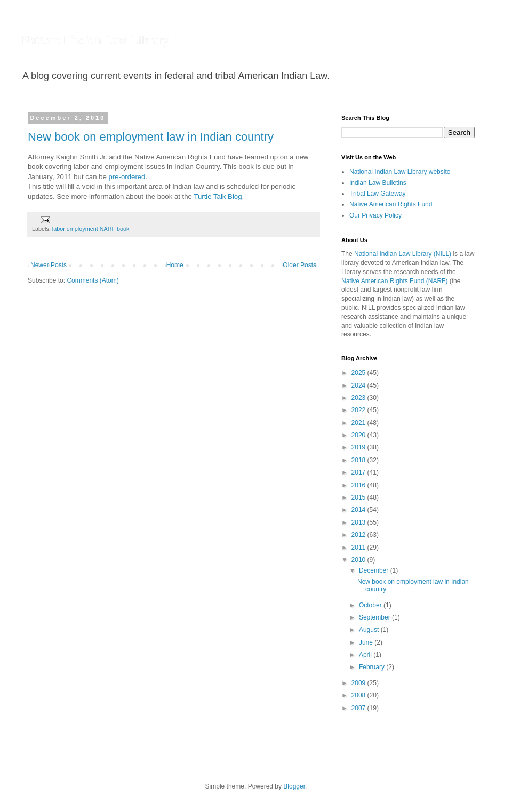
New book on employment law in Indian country (151, 137)
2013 (359, 522)
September (375, 617)
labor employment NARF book (91, 229)
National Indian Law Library (95, 40)
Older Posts (299, 265)
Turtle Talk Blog (218, 196)
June (367, 642)
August (370, 630)
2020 (359, 435)
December (375, 570)
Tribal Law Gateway (378, 194)
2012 (359, 535)
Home (175, 265)
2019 (359, 447)
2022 (359, 410)
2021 (359, 423)
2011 (359, 548)
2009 (359, 683)
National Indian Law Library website (400, 172)
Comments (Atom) (93, 280)
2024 (359, 385)
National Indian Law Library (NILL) (403, 254)
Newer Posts (49, 265)
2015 (359, 497)
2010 (359, 560)
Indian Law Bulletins (378, 183)
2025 (359, 373)
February (373, 667)
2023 (359, 398)
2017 (359, 472)
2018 (359, 460)
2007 (359, 708)
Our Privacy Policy (375, 215)
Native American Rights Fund (391, 204)
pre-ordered (127, 177)
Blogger (294, 786)
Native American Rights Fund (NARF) (394, 281)
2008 (359, 695)
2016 (359, 485)
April (366, 655)
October (371, 605)
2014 (359, 510)
